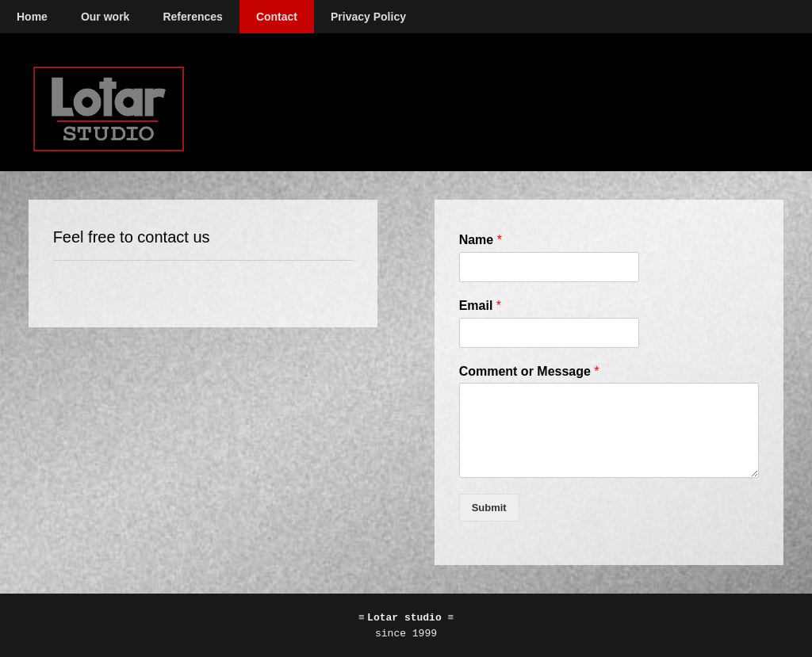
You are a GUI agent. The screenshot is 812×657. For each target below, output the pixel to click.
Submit (489, 508)
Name (481, 240)
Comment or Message (529, 371)
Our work (105, 17)
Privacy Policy (368, 17)
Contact (277, 17)
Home (32, 17)
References (193, 17)
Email (480, 306)
